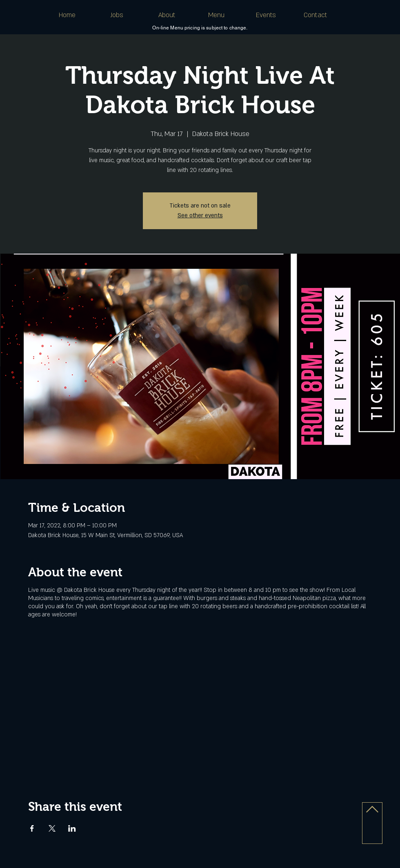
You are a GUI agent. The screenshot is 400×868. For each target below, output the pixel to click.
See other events (200, 215)
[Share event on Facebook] (32, 828)
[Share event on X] (52, 828)
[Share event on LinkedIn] (72, 828)
